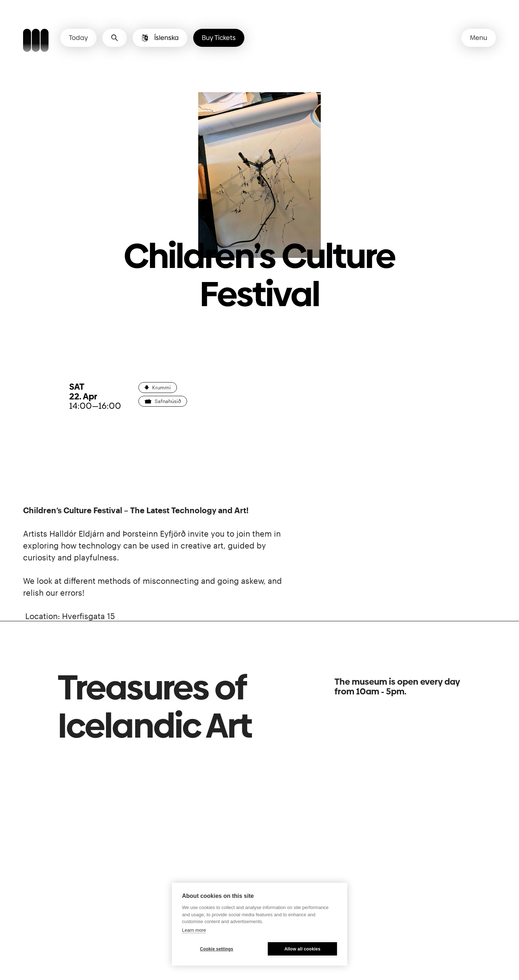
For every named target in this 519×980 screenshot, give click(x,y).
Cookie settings (217, 949)
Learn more (194, 930)
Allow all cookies (302, 949)
